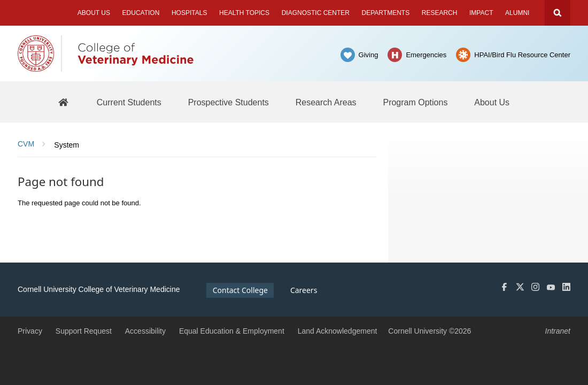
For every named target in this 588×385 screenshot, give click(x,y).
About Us (94, 13)
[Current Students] (129, 102)
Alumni (517, 13)
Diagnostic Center (316, 13)
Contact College (240, 290)
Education (141, 13)
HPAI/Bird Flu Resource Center (522, 55)
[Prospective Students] (229, 102)
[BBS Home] (63, 102)
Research (440, 13)
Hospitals (189, 13)
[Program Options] (415, 102)
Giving (369, 55)
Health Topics (244, 13)
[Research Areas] (326, 102)
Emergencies (426, 55)
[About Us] (492, 102)
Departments (386, 13)
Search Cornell (558, 13)
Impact (481, 13)
